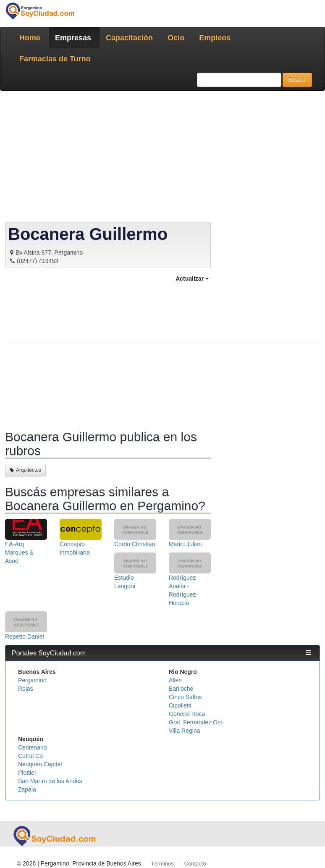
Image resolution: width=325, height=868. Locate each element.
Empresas (73, 38)
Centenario (33, 747)
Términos (162, 864)
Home (30, 38)
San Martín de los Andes (50, 781)
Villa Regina (184, 731)
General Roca (187, 714)
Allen (175, 680)
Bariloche (181, 689)
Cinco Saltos (185, 697)
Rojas (26, 689)
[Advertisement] (108, 355)
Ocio (176, 38)
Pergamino (32, 680)
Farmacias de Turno (55, 59)
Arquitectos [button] (25, 470)
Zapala (27, 789)
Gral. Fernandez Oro (196, 722)
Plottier (27, 773)
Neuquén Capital (40, 764)
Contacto (195, 864)
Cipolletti (180, 705)
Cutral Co (30, 756)
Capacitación (129, 38)
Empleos (215, 38)
